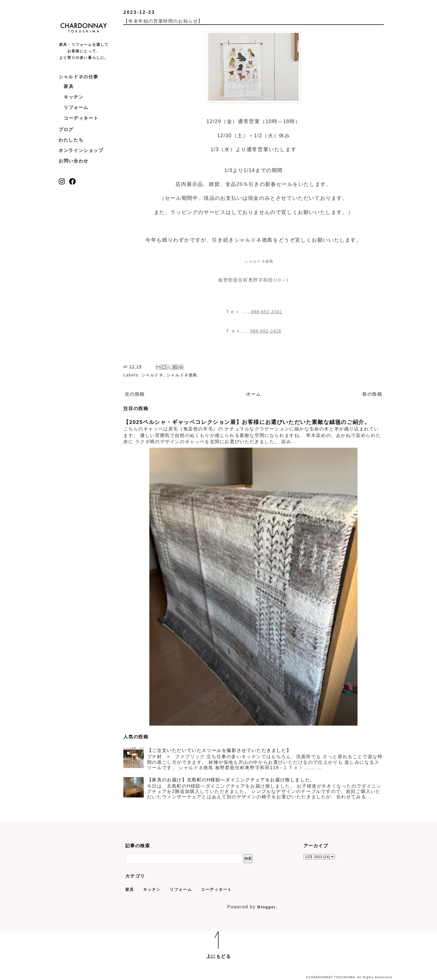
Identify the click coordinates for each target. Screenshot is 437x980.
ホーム (254, 394)
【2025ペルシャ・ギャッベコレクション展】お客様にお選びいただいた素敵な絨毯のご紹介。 (247, 422)
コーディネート (81, 118)
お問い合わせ (74, 161)
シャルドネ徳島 (182, 375)
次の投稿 (135, 394)
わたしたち (71, 140)
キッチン (74, 97)
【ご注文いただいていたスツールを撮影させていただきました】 (219, 750)
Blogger (267, 907)
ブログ (66, 129)
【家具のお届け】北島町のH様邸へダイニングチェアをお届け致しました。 (231, 780)
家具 (69, 86)
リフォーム (76, 107)
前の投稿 (372, 394)
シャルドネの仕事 (78, 77)
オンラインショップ (81, 150)
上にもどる (219, 956)
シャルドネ (152, 375)
